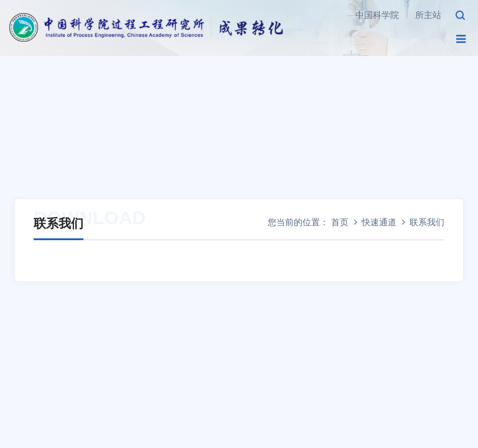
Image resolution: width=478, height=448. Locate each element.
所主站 (428, 15)
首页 (340, 222)
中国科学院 (377, 15)
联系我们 (427, 222)
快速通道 (379, 222)
